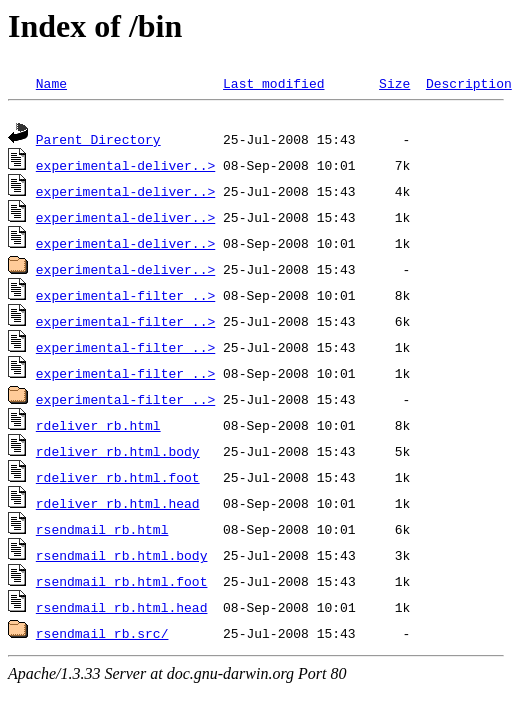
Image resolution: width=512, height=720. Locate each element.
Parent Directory (98, 142)
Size (394, 83)
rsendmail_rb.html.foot (122, 584)
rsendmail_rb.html (102, 532)
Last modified (273, 83)
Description (469, 83)
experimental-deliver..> (125, 168)
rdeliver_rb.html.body (118, 454)
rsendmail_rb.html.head (122, 610)
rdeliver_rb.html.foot (118, 480)
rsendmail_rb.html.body (122, 558)
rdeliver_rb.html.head (118, 506)
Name (51, 83)
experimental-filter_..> (125, 298)
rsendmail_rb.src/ (102, 636)
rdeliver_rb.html (98, 428)
